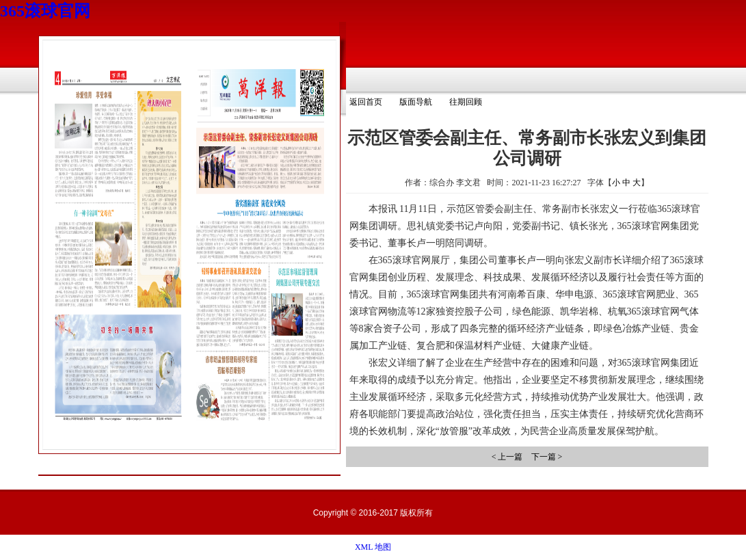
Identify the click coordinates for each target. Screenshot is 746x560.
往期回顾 (466, 102)
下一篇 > (547, 457)
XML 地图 (373, 547)
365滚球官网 (45, 11)
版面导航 (416, 102)
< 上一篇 (507, 457)
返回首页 (366, 102)
